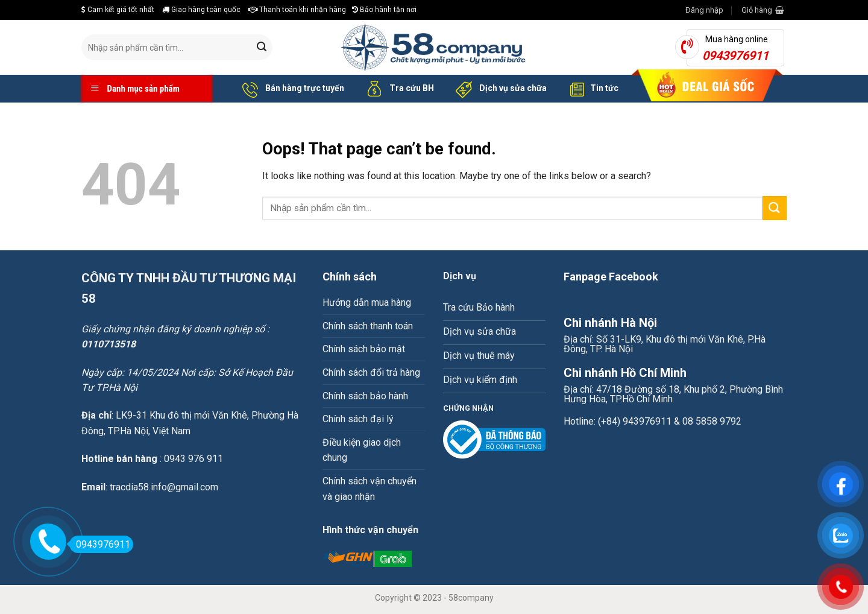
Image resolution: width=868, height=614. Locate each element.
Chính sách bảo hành (365, 396)
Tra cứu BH (398, 89)
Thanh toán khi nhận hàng (297, 10)
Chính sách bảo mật (364, 349)
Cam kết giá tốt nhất (118, 10)
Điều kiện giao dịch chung (362, 450)
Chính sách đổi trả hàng (371, 372)
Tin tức (592, 89)
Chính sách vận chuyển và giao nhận (370, 489)
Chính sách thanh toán (368, 326)
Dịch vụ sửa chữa (499, 89)
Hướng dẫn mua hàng (367, 302)
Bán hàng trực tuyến (291, 89)
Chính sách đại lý (358, 419)
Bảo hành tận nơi (384, 10)
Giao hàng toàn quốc (201, 10)
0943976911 (100, 544)
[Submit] (262, 48)
